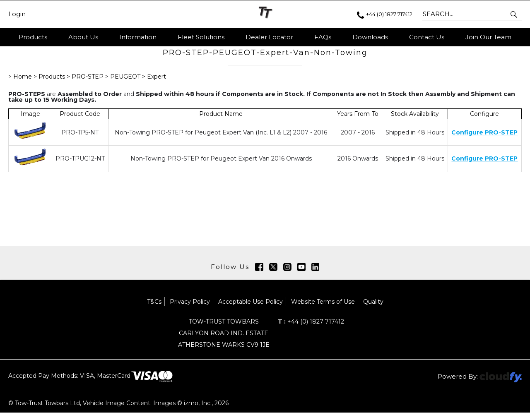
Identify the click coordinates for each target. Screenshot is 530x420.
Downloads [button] (370, 37)
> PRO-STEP (86, 84)
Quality (373, 309)
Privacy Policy (190, 309)
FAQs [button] (323, 37)
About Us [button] (83, 37)
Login (17, 14)
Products (33, 37)
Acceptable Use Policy (251, 309)
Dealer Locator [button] (269, 37)
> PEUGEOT (123, 84)
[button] (514, 14)
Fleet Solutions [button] (201, 37)
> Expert (154, 84)
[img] (259, 274)
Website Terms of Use (323, 309)
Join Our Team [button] (488, 37)
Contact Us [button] (427, 37)
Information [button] (138, 37)
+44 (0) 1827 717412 (311, 329)
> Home (21, 84)
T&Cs (154, 309)
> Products (50, 84)
